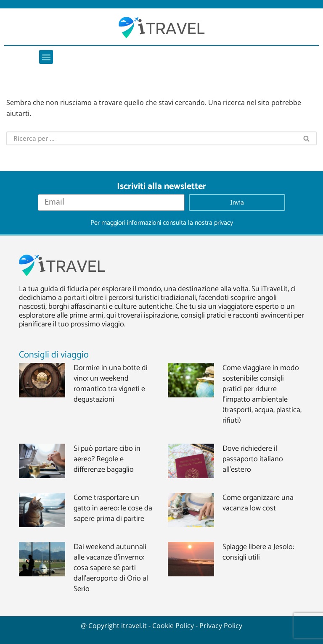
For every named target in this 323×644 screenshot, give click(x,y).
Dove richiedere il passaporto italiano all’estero (253, 459)
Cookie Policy (173, 626)
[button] (46, 57)
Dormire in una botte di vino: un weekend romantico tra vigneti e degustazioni (111, 384)
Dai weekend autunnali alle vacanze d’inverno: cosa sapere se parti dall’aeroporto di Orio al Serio (111, 568)
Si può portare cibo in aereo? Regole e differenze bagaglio (107, 459)
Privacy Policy (221, 626)
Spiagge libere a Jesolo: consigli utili (258, 552)
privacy (224, 223)
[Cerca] (152, 138)
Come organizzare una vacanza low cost (258, 503)
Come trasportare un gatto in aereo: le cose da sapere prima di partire (113, 508)
